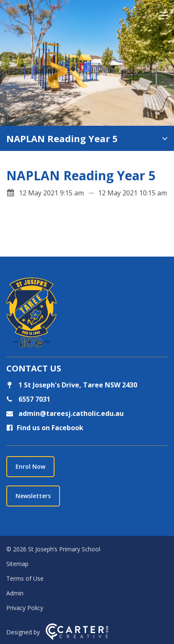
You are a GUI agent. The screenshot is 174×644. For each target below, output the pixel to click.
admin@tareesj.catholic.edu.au (70, 413)
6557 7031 (34, 399)
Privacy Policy (25, 608)
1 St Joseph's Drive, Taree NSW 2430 (72, 385)
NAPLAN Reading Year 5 (62, 138)
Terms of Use (25, 578)
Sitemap (17, 564)
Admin (15, 593)
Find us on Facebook (45, 428)
